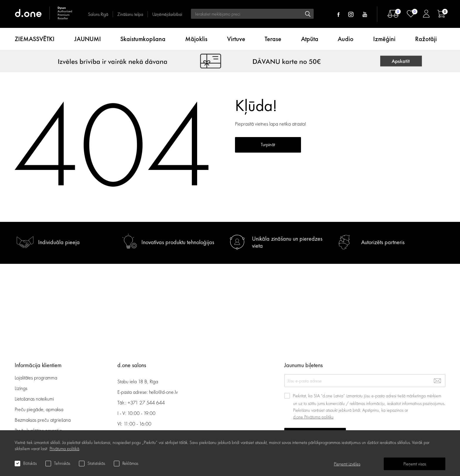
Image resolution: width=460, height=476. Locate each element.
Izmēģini (384, 39)
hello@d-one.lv (163, 392)
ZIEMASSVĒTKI (35, 39)
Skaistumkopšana (143, 39)
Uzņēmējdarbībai (167, 14)
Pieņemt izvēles (347, 464)
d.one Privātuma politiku (313, 417)
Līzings (21, 388)
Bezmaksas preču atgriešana (43, 420)
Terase (273, 39)
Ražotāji (426, 39)
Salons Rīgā (98, 14)
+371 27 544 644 (146, 402)
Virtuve (236, 39)
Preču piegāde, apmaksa (39, 409)
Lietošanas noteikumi (34, 399)
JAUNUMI (88, 39)
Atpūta (310, 39)
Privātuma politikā (64, 449)
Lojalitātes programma (37, 378)
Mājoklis (196, 39)
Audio (346, 39)
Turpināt (268, 145)
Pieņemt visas (415, 464)
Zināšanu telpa (130, 14)
